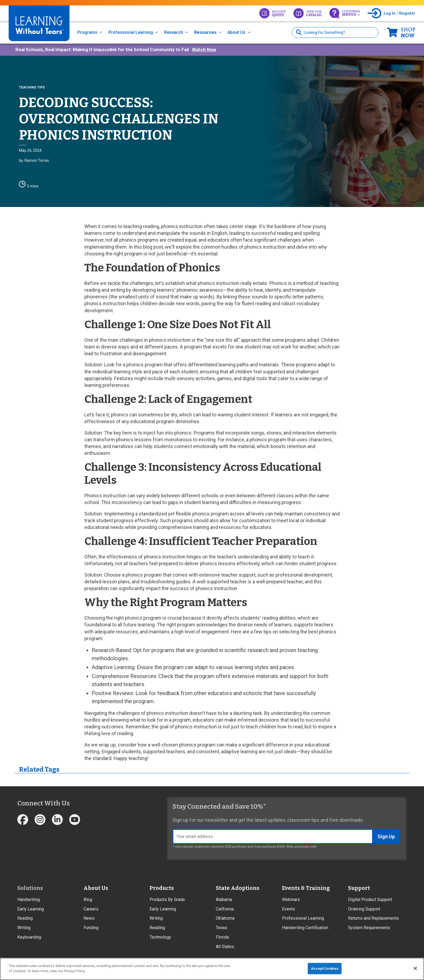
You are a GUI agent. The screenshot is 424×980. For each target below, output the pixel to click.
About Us (236, 32)
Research (174, 32)
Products (162, 888)
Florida (222, 937)
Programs (87, 32)
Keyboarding (29, 937)
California (225, 909)
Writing (24, 928)
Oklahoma (225, 918)
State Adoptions (238, 888)
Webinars (291, 900)
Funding (91, 928)
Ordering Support (364, 909)
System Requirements (369, 928)
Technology (160, 937)
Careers (91, 909)
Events (289, 909)
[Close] (415, 968)
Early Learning (31, 909)
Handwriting (29, 900)
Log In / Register (400, 13)
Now (408, 32)
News (89, 918)
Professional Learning (131, 32)
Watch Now (204, 50)
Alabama (224, 900)
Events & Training (306, 888)
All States (225, 947)
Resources (205, 32)
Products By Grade (167, 900)
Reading (25, 918)
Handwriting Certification (305, 928)
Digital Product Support (370, 900)
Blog (88, 900)
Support (359, 888)
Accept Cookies (325, 969)
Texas (221, 928)
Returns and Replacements (373, 918)
